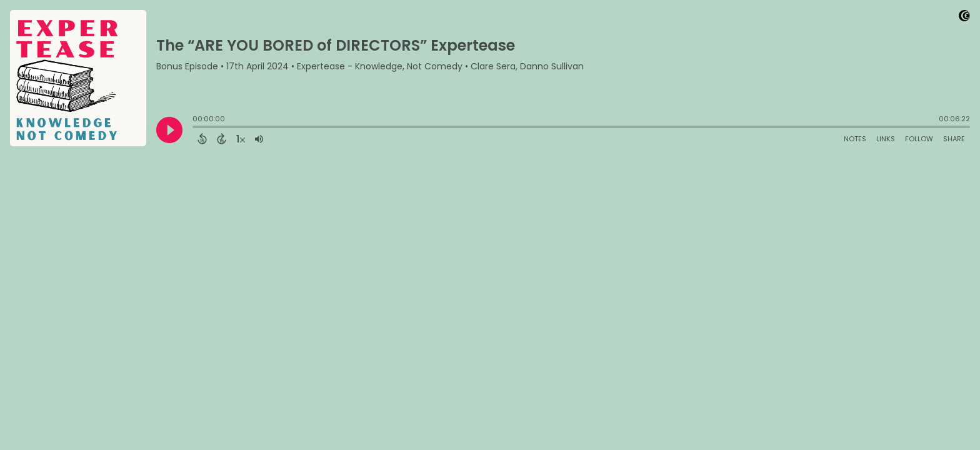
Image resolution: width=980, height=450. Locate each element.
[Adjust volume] (259, 139)
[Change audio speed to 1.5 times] (241, 139)
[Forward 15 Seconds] (222, 139)
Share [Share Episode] (954, 139)
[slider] (196, 128)
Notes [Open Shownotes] (855, 139)
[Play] (169, 130)
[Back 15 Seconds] (202, 139)
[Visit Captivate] (964, 18)
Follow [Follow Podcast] (919, 139)
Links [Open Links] (886, 139)
